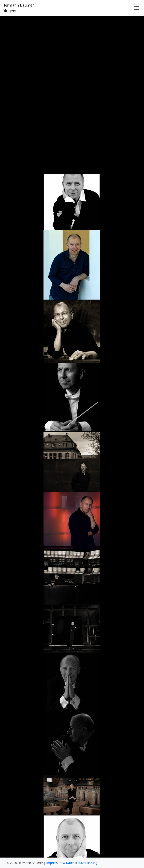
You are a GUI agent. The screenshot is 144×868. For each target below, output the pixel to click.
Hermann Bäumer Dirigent (18, 8)
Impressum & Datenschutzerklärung (72, 863)
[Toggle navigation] (136, 8)
